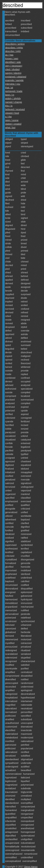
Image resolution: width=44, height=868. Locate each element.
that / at (9, 88)
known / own (12, 58)
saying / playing (13, 73)
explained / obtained (16, 77)
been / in (10, 95)
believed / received (15, 109)
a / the (8, 117)
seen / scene (12, 120)
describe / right (13, 51)
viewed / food (12, 113)
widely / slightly (13, 98)
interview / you (13, 84)
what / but (10, 128)
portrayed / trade (14, 91)
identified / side (13, 62)
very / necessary (14, 66)
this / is (9, 106)
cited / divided (12, 69)
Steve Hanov (31, 867)
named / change (14, 102)
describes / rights (14, 48)
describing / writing (15, 44)
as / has (9, 55)
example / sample (14, 80)
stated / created (13, 124)
